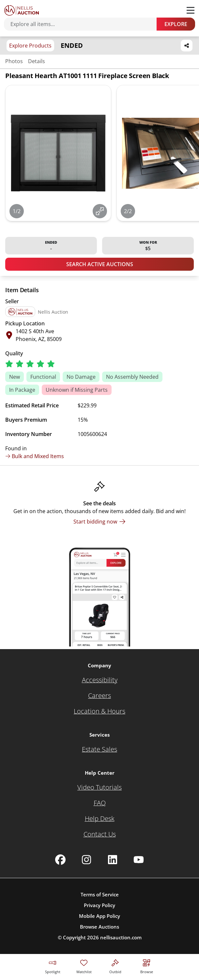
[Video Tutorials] (99, 787)
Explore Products (30, 46)
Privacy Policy (99, 905)
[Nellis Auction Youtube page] (139, 860)
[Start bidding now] (99, 522)
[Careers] (99, 696)
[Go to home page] (22, 10)
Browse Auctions (99, 927)
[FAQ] (100, 803)
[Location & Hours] (99, 711)
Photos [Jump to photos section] (14, 61)
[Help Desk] (100, 819)
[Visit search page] (147, 966)
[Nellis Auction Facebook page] (60, 860)
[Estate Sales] (99, 749)
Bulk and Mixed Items (35, 456)
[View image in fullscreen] (100, 211)
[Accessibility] (100, 680)
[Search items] (84, 24)
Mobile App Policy (99, 916)
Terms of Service (100, 894)
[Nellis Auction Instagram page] (86, 860)
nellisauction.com (121, 937)
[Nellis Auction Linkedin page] (113, 860)
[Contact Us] (100, 834)
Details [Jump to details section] (37, 61)
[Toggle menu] (191, 10)
